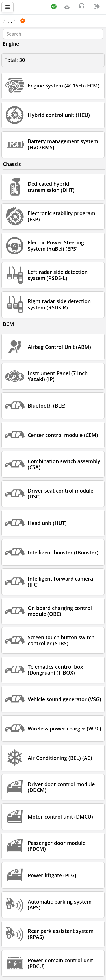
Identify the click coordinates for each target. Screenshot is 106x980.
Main (12, 21)
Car (34, 21)
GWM (52, 21)
